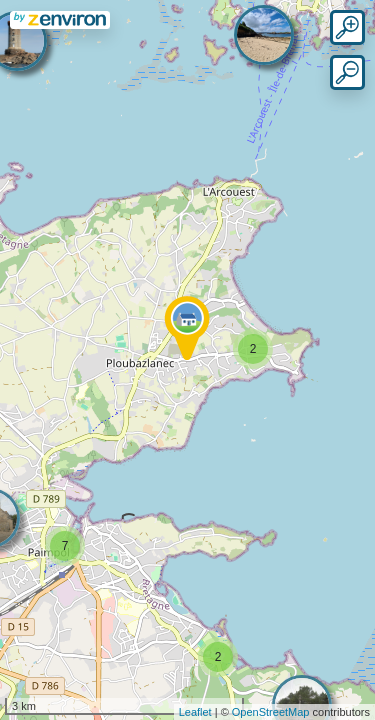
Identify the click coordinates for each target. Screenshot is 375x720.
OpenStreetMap (271, 712)
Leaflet (195, 712)
